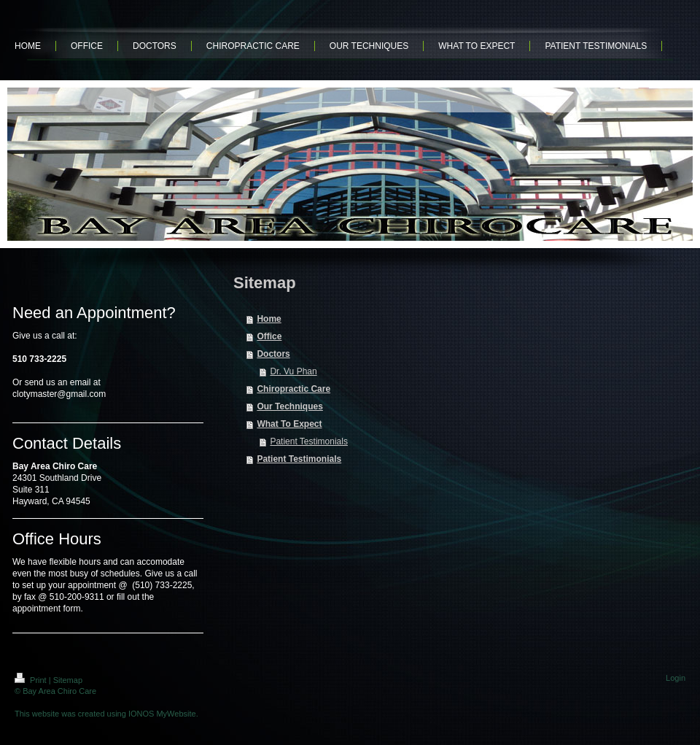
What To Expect (289, 424)
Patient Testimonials (309, 441)
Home (269, 319)
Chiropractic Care (293, 389)
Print (32, 680)
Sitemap (68, 680)
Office (269, 336)
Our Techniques (289, 406)
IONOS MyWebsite (162, 714)
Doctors (273, 354)
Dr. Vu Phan (293, 371)
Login (676, 678)
